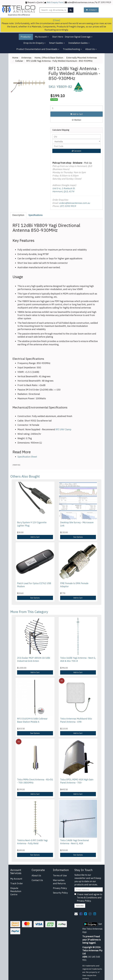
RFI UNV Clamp (63, 429)
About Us (91, 49)
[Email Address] (89, 889)
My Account (42, 37)
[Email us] (76, 914)
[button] (77, 120)
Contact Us (37, 880)
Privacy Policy (60, 888)
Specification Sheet (27, 457)
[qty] (77, 136)
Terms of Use (60, 876)
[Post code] (77, 146)
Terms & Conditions (87, 898)
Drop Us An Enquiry (34, 43)
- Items (91, 10)
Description (18, 215)
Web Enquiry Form (55, 2)
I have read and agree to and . (88, 897)
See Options (78, 537)
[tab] (18, 215)
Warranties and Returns (59, 882)
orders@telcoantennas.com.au (74, 203)
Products (26, 37)
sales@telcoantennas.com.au (81, 2)
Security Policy (60, 893)
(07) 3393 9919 (68, 206)
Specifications (35, 215)
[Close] (56, 20)
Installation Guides (79, 43)
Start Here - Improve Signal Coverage (72, 37)
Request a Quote (35, 2)
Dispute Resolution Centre (16, 891)
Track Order (17, 883)
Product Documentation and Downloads (38, 49)
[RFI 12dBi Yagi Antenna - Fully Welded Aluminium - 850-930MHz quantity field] (77, 108)
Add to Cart (76, 114)
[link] (81, 914)
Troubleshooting (72, 49)
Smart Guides (57, 43)
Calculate (77, 151)
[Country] (77, 141)
